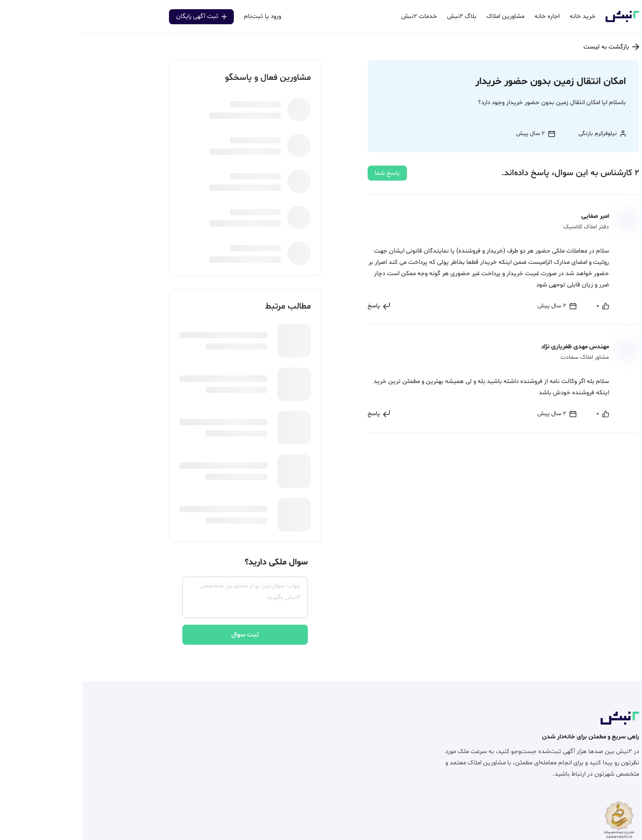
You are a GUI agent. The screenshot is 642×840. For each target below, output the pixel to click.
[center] (520, 306)
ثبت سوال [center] (162, 635)
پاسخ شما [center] (304, 173)
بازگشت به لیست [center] (528, 47)
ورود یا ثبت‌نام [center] (180, 17)
